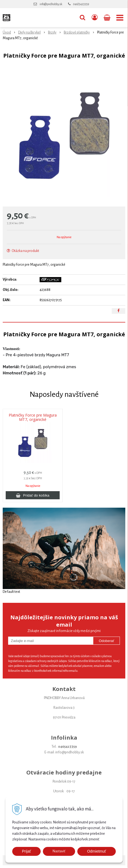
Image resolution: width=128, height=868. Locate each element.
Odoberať (106, 641)
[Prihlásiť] (95, 18)
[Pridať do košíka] (33, 495)
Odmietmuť (97, 851)
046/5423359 (81, 4)
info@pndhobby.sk (51, 4)
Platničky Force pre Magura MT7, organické (33, 417)
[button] (82, 18)
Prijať (26, 851)
